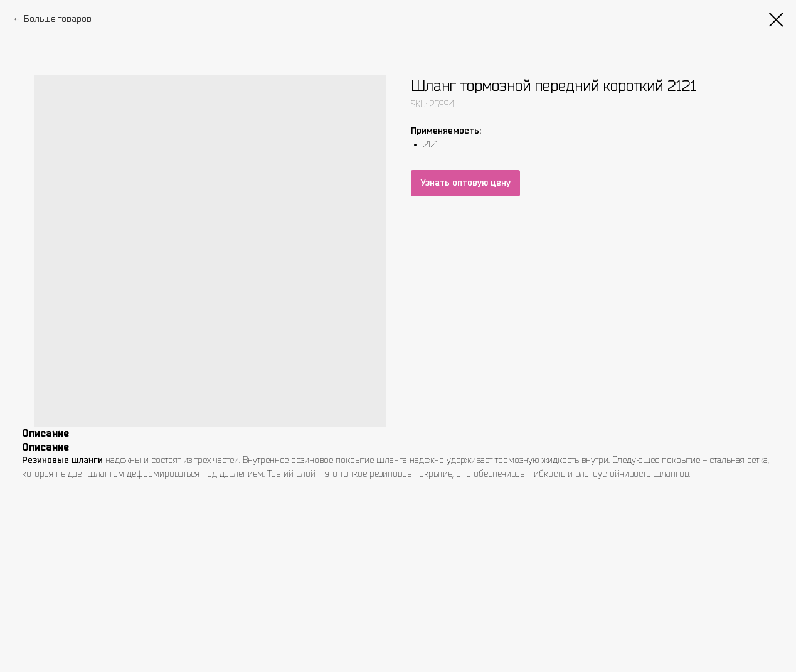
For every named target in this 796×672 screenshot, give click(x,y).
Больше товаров (58, 19)
